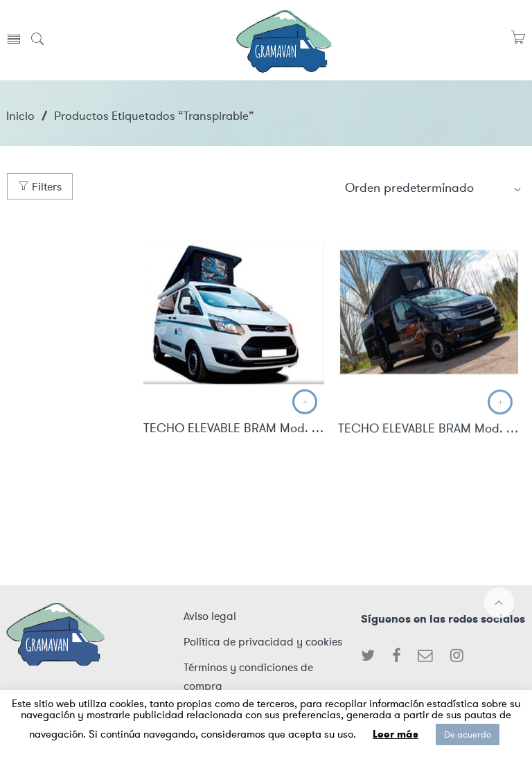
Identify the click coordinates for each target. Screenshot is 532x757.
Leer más (396, 734)
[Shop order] (434, 187)
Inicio (20, 116)
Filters (40, 187)
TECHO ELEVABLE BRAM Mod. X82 (429, 430)
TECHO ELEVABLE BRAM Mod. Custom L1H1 (234, 429)
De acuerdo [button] (468, 734)
